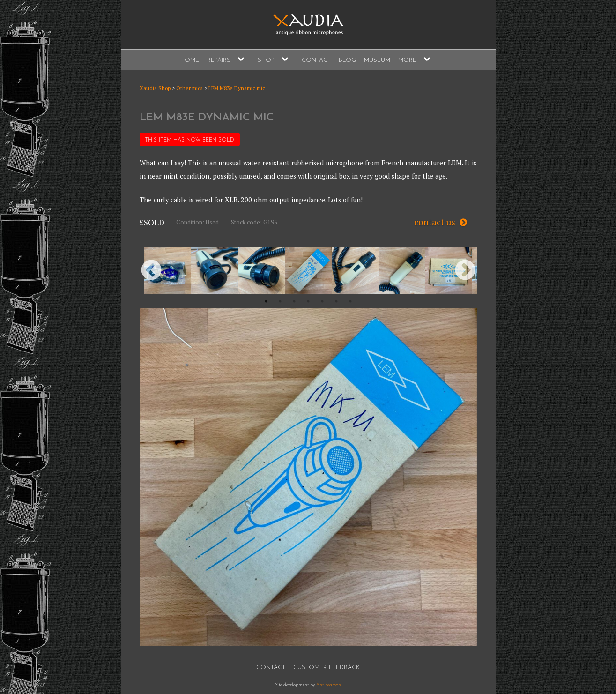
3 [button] (294, 301)
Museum (377, 60)
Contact (316, 60)
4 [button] (308, 301)
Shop (266, 60)
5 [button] (322, 301)
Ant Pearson (329, 685)
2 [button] (280, 301)
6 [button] (336, 301)
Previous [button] (151, 271)
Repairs (219, 60)
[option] (168, 271)
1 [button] (266, 301)
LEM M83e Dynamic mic (237, 88)
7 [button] (350, 301)
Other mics (189, 88)
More (407, 60)
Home (190, 60)
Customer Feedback (327, 668)
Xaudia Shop (155, 88)
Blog (347, 60)
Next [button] (465, 271)
